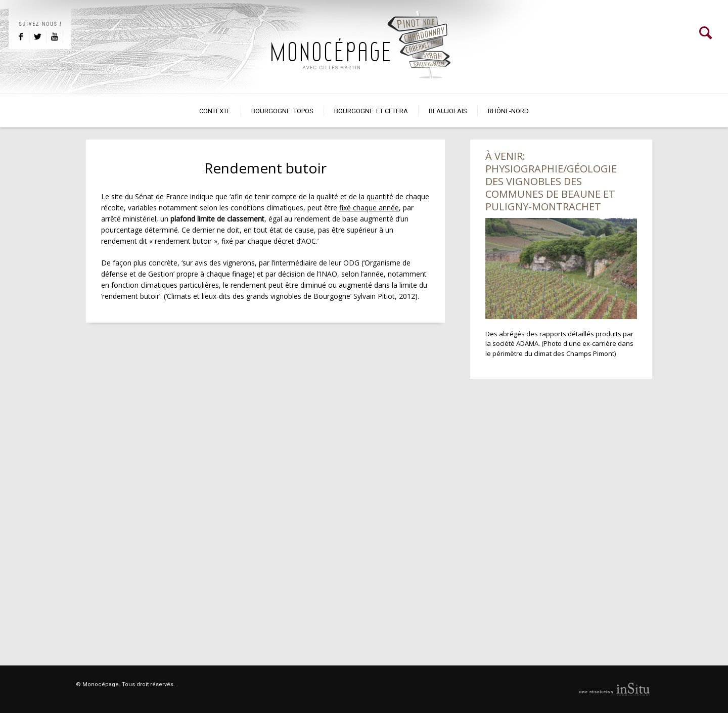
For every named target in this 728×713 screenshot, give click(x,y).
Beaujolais (448, 111)
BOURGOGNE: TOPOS (282, 111)
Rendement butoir (265, 168)
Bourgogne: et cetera (371, 111)
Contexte (215, 111)
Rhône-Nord (508, 111)
